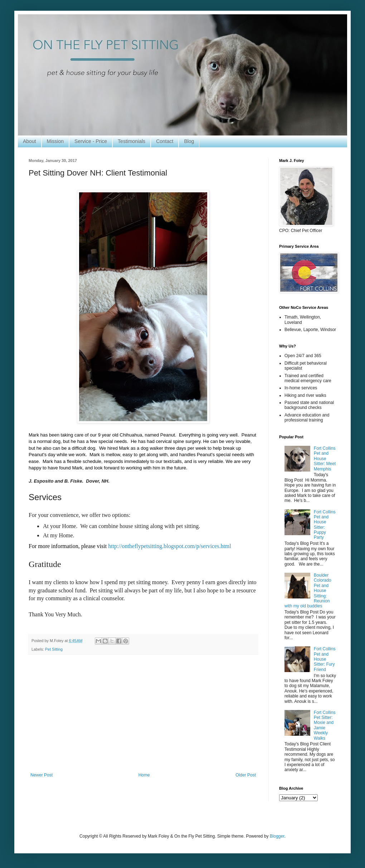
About (30, 141)
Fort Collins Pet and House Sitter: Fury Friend (325, 659)
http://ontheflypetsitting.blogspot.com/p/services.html (170, 546)
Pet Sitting (54, 649)
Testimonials (132, 141)
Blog (189, 141)
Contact (165, 141)
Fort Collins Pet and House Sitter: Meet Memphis (325, 459)
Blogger (277, 836)
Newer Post (42, 775)
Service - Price (91, 141)
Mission (55, 141)
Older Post (246, 775)
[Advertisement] (143, 714)
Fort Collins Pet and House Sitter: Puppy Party (325, 525)
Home (144, 775)
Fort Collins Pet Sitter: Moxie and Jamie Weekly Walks (325, 725)
